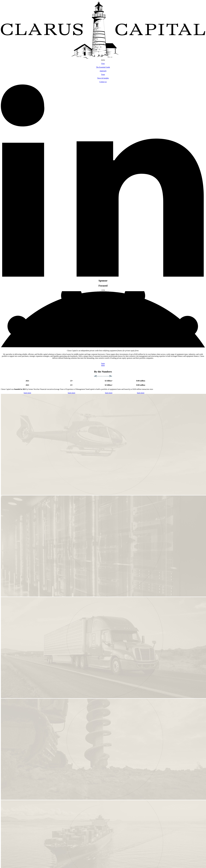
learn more (27, 393)
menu (103, 60)
